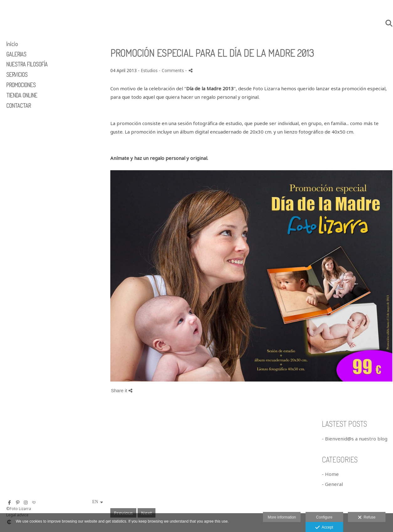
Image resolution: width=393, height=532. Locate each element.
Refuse (367, 518)
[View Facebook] (9, 503)
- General (332, 484)
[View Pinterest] (18, 503)
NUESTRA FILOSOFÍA (27, 64)
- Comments (172, 71)
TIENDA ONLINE (22, 95)
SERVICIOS (17, 75)
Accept (324, 528)
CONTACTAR (18, 106)
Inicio (12, 44)
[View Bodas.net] (34, 503)
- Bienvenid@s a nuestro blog (355, 439)
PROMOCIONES (21, 85)
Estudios (149, 71)
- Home (330, 474)
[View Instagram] (26, 503)
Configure (324, 517)
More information (282, 517)
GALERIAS (16, 54)
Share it (122, 390)
